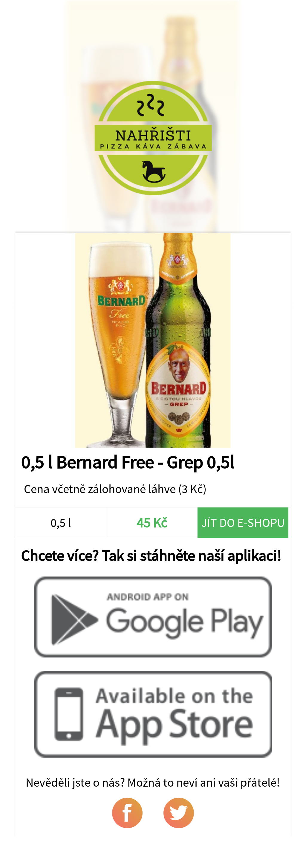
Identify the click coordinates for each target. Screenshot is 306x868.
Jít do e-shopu (243, 523)
